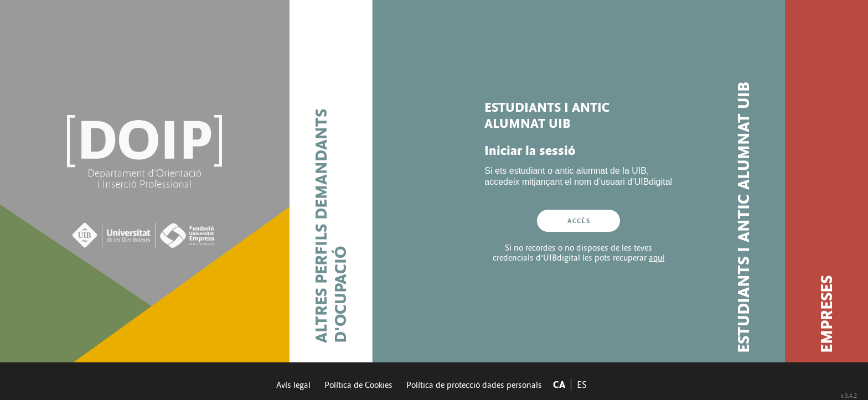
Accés (579, 221)
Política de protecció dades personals (474, 385)
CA (559, 385)
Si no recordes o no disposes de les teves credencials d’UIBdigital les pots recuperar (578, 253)
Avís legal (293, 385)
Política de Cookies (358, 385)
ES (582, 385)
